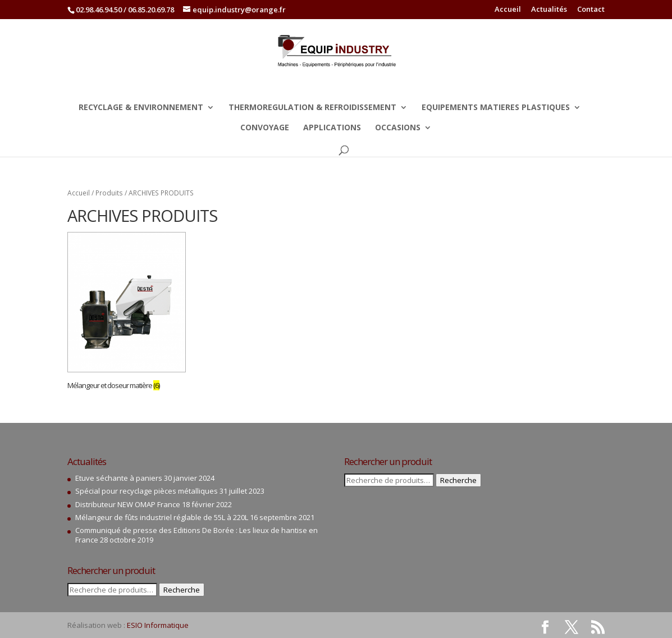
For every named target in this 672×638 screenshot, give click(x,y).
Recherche (182, 590)
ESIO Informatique (158, 625)
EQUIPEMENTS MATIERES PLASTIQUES (496, 108)
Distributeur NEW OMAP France (128, 504)
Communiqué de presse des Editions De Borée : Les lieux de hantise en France (196, 535)
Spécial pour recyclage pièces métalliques (147, 491)
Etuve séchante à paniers (119, 478)
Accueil (508, 10)
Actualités (549, 10)
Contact (591, 10)
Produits (109, 193)
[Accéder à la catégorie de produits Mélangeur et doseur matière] (127, 313)
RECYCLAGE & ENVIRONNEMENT (141, 108)
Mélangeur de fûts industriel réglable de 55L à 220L (162, 517)
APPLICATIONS (332, 128)
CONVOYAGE (265, 128)
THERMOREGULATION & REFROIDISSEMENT (312, 108)
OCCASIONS (398, 128)
